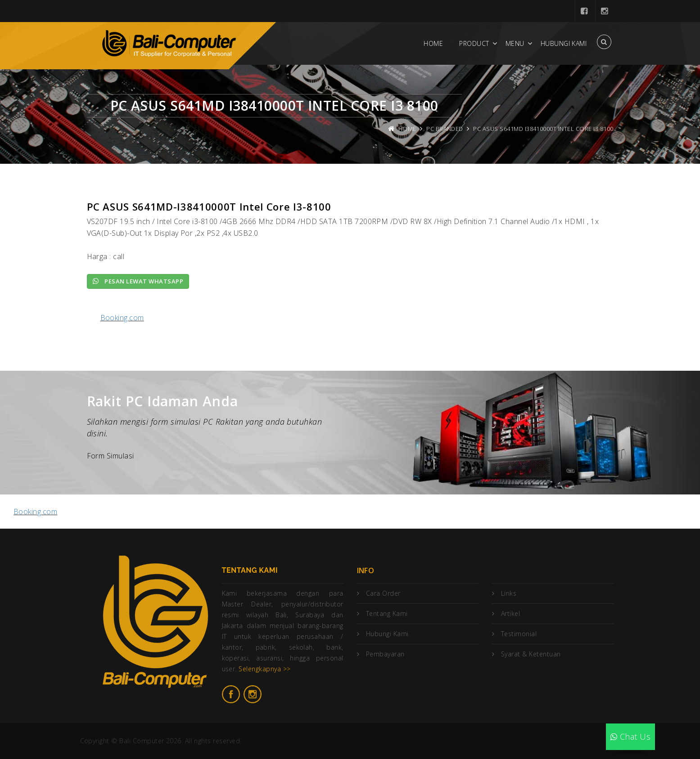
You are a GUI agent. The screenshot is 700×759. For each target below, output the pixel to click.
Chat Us (630, 737)
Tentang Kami (387, 613)
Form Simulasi (111, 456)
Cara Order (383, 593)
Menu (515, 43)
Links (509, 593)
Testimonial (519, 634)
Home (433, 43)
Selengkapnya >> (264, 669)
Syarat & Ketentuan (531, 654)
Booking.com (122, 318)
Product (474, 43)
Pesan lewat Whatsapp (138, 281)
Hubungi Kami (564, 43)
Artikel (510, 613)
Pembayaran (385, 654)
